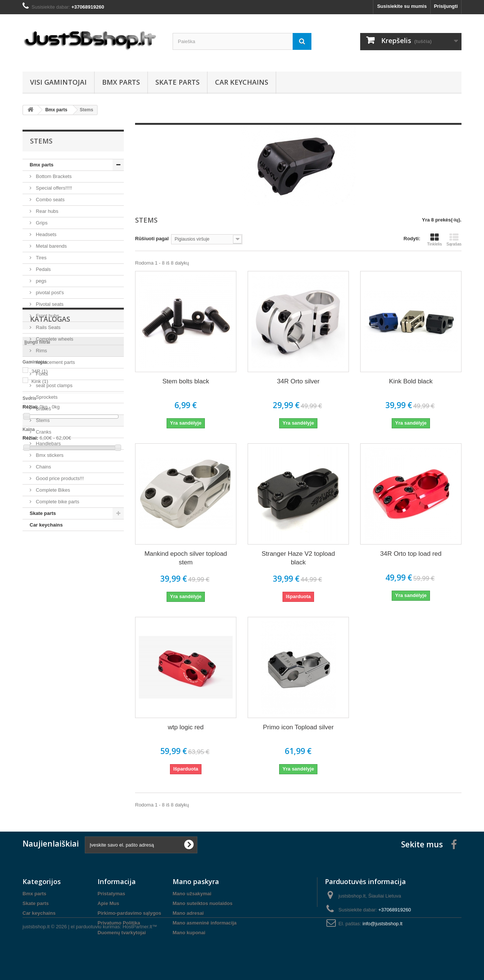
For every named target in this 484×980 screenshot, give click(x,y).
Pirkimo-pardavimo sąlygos (129, 913)
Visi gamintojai (58, 82)
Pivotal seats (49, 304)
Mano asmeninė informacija (205, 923)
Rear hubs (47, 211)
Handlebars (48, 444)
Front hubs (47, 316)
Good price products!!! (59, 478)
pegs (41, 281)
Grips (41, 223)
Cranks (43, 432)
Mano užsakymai (192, 894)
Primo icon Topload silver (298, 727)
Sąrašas (454, 239)
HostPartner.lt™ (140, 960)
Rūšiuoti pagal (152, 239)
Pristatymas (111, 894)
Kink (40, 616)
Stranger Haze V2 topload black (298, 558)
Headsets (46, 234)
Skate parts (177, 82)
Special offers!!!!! (53, 188)
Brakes (43, 409)
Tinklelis (434, 239)
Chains (43, 467)
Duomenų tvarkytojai (122, 933)
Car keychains (242, 82)
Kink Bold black (411, 381)
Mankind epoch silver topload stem (186, 558)
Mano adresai (188, 913)
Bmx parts (121, 82)
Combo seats (50, 200)
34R (40, 606)
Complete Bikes (52, 490)
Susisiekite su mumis (402, 6)
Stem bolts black (186, 381)
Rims (41, 351)
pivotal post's (49, 293)
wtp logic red (186, 727)
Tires (41, 258)
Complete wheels (54, 339)
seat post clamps (53, 385)
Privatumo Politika (119, 923)
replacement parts (55, 362)
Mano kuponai (189, 933)
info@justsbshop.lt (382, 924)
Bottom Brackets (53, 176)
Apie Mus (108, 903)
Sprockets (46, 397)
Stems (42, 420)
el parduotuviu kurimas (95, 960)
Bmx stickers (49, 455)
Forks (41, 374)
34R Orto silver (298, 381)
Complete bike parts (57, 502)
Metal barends (51, 246)
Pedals (43, 269)
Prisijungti (446, 6)
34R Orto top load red (411, 554)
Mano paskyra (196, 881)
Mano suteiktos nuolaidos (203, 903)
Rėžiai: (30, 641)
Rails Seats (47, 327)
